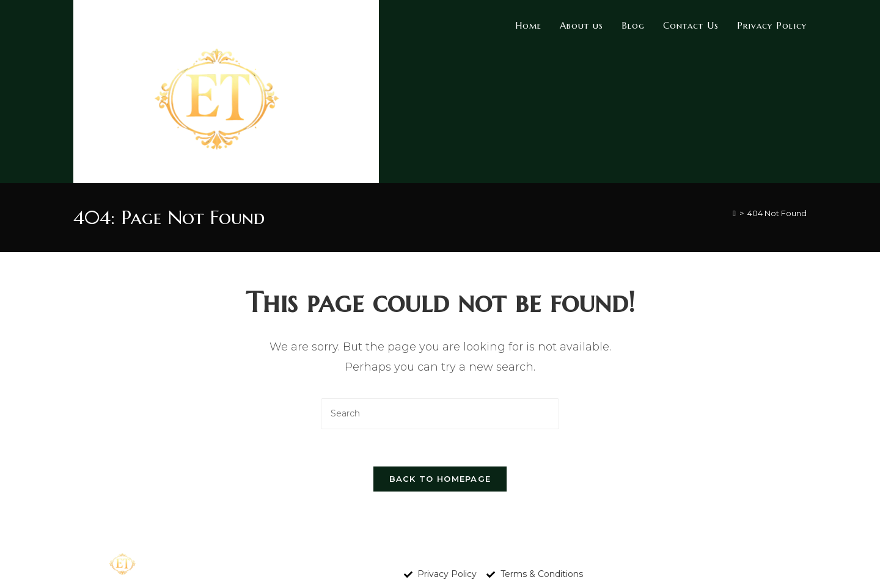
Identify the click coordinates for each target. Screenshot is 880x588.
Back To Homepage (440, 479)
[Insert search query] (440, 414)
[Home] (734, 213)
